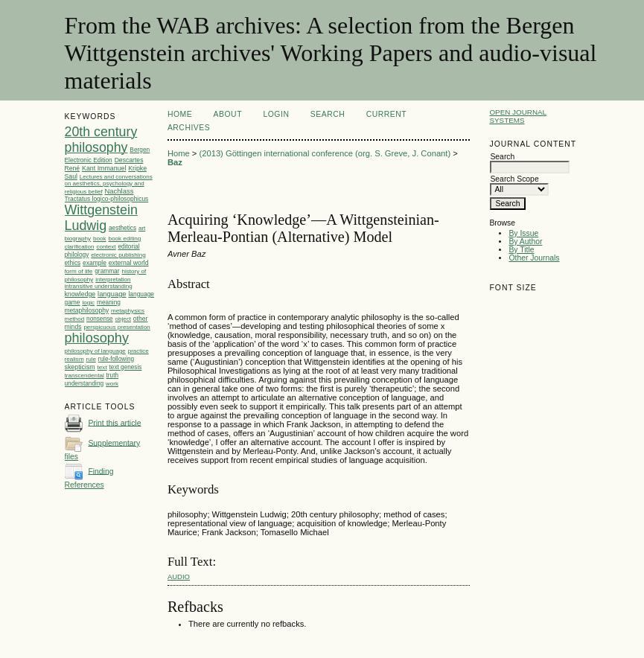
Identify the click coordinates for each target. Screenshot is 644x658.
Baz (175, 162)
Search (328, 114)
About (228, 114)
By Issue (523, 233)
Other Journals (534, 258)
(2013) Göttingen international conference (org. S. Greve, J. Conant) (325, 153)
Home (180, 114)
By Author (525, 242)
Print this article (114, 422)
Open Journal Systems (518, 116)
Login (276, 114)
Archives (189, 128)
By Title (521, 250)
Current (386, 114)
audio (179, 576)
